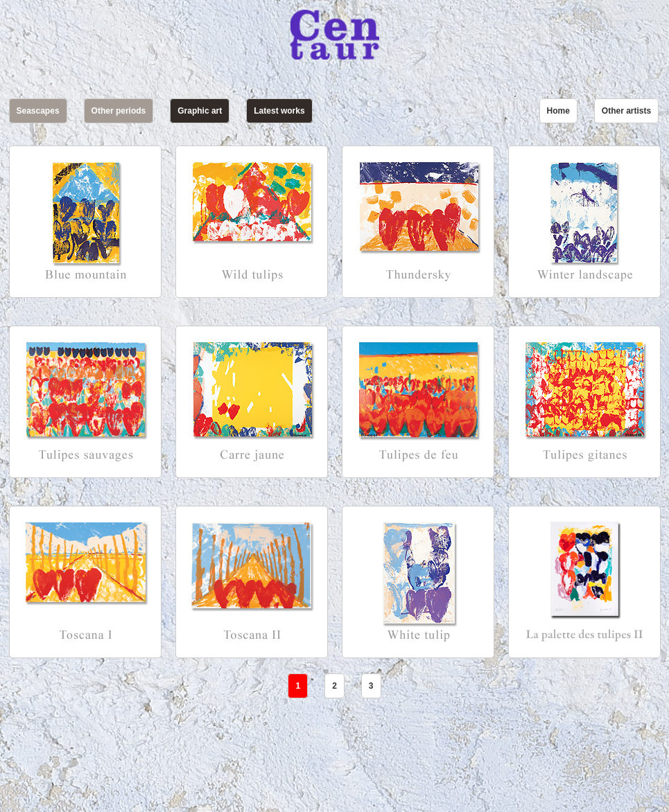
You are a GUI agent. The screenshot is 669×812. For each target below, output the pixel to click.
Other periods (119, 111)
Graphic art (200, 111)
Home (558, 111)
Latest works (279, 111)
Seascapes (38, 111)
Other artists (626, 111)
